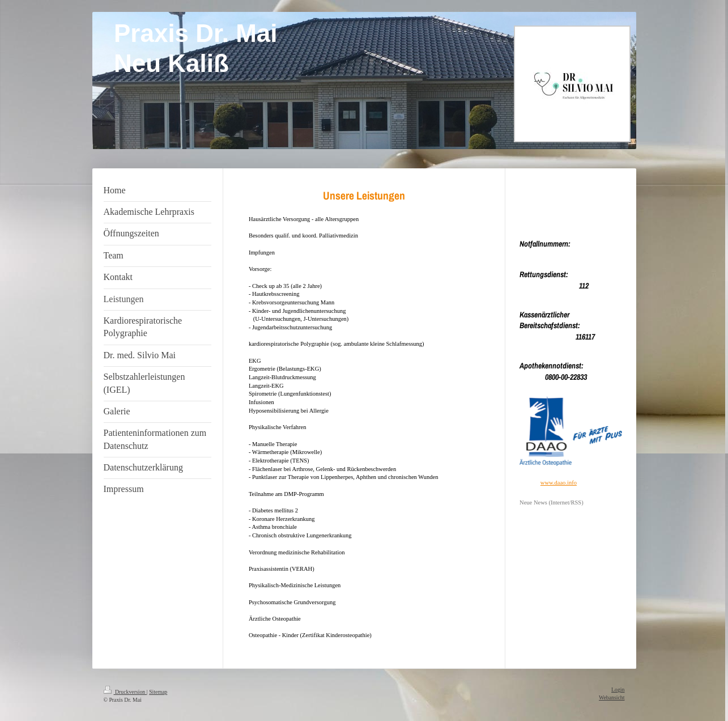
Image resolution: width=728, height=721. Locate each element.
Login (618, 690)
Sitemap (158, 692)
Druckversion (125, 692)
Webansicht (612, 697)
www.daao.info (559, 483)
